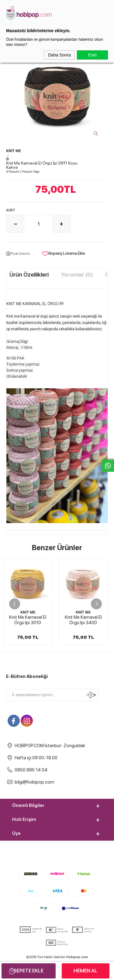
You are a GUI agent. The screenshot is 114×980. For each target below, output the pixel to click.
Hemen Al (85, 971)
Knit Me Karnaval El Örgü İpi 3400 (83, 620)
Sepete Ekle (29, 971)
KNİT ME (28, 612)
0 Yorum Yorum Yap (23, 172)
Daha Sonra (59, 55)
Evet (92, 55)
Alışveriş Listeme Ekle (64, 254)
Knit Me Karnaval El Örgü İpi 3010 (28, 620)
